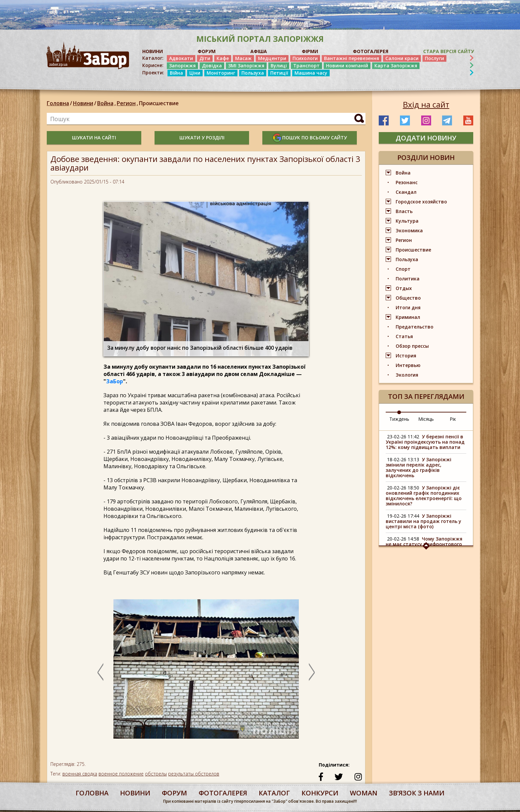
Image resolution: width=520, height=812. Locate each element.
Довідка (212, 66)
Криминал (408, 317)
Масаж (243, 58)
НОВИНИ (153, 51)
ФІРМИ (310, 51)
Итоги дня (408, 307)
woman (364, 793)
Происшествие (159, 103)
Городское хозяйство (421, 202)
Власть (404, 211)
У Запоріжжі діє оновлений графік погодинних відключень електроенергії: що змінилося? (424, 496)
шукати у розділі (202, 138)
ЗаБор (115, 381)
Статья (404, 336)
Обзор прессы (412, 346)
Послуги (434, 58)
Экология (407, 375)
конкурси (320, 793)
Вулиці (279, 66)
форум (174, 793)
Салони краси (402, 58)
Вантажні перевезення (352, 58)
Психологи (305, 58)
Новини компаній (347, 66)
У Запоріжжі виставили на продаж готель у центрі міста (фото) (423, 521)
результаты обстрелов (194, 774)
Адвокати (181, 58)
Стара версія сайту (449, 51)
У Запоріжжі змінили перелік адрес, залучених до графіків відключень (419, 467)
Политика (408, 279)
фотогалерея (223, 793)
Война (107, 103)
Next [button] (312, 672)
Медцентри (272, 58)
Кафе (223, 58)
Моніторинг (221, 73)
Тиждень (399, 419)
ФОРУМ (207, 51)
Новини (83, 103)
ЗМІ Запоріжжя (246, 66)
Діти (205, 58)
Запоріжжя (182, 66)
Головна (58, 103)
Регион (128, 103)
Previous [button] (100, 672)
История (406, 356)
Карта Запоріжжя (396, 66)
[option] (206, 672)
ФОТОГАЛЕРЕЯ (371, 51)
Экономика (409, 230)
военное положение (121, 774)
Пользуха (253, 73)
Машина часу (311, 73)
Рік (453, 419)
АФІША (259, 51)
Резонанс (407, 182)
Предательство (415, 327)
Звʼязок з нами (417, 793)
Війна (176, 73)
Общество (408, 298)
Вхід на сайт (426, 105)
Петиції (279, 73)
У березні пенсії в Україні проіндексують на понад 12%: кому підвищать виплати (425, 442)
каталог (274, 793)
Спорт (403, 269)
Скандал (406, 192)
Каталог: (153, 58)
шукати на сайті (94, 138)
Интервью (408, 365)
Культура (407, 221)
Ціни (195, 73)
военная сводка (80, 774)
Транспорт (306, 66)
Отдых (404, 288)
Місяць (426, 419)
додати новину (426, 138)
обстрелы (156, 774)
